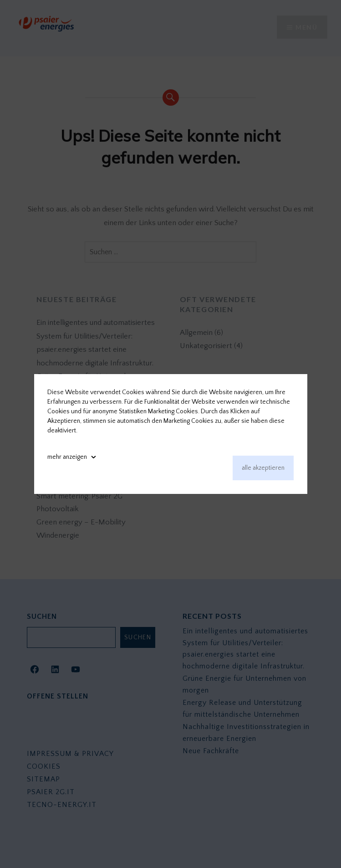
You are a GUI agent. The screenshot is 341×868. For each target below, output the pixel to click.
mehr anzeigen (67, 457)
